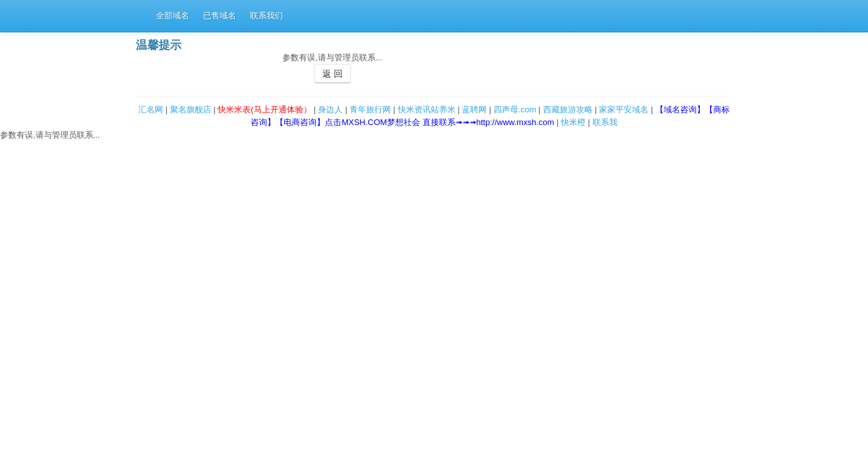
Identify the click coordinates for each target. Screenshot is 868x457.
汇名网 (151, 109)
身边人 (330, 109)
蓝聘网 (474, 109)
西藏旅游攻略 (568, 109)
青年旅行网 (370, 109)
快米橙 (573, 122)
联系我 (605, 122)
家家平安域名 (624, 109)
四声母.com (515, 109)
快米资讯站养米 (427, 109)
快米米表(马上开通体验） (264, 109)
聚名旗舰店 (191, 109)
